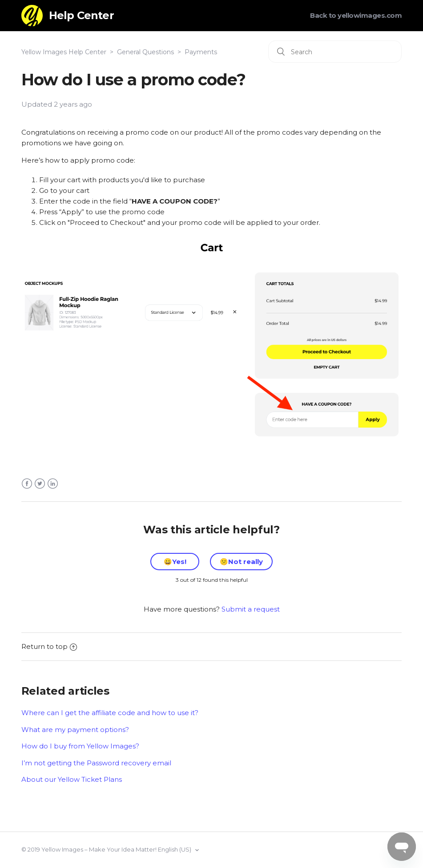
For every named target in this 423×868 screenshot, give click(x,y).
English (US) (175, 849)
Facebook (27, 484)
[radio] (175, 562)
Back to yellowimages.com (356, 15)
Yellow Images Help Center (64, 52)
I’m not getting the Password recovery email (96, 763)
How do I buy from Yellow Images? (80, 746)
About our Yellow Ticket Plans (72, 779)
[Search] (335, 52)
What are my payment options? (75, 730)
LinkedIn (53, 484)
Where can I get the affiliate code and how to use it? (110, 713)
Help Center (81, 15)
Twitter (40, 484)
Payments (201, 52)
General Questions (145, 52)
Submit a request (251, 609)
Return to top (49, 646)
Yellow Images (62, 849)
